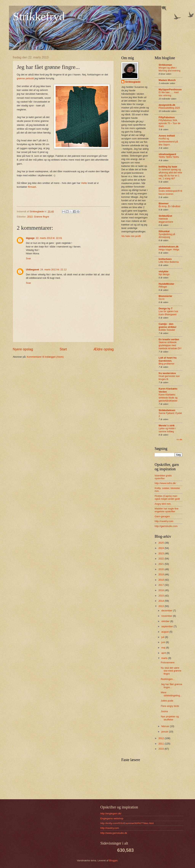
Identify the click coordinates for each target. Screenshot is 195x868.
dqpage (30, 238)
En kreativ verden (169, 339)
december (167, 611)
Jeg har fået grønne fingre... (171, 686)
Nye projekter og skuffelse (170, 718)
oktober (166, 621)
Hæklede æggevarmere (166, 220)
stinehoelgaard (167, 154)
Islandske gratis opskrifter (163, 477)
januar (165, 732)
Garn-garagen (162, 516)
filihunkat (164, 231)
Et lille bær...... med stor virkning (169, 94)
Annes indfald (167, 136)
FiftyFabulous (167, 117)
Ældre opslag (104, 349)
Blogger (113, 860)
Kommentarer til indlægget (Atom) (45, 357)
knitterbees (165, 259)
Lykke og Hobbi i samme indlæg (167, 430)
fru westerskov (167, 373)
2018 (161, 580)
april (164, 653)
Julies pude (167, 701)
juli (163, 637)
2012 (161, 738)
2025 (161, 543)
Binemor (164, 203)
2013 (30, 217)
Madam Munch (167, 80)
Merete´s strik (167, 426)
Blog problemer (167, 364)
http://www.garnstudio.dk (114, 833)
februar (165, 726)
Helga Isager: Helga (169, 250)
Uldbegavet (32, 270)
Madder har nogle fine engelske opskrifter (167, 510)
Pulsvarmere (168, 662)
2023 (161, 553)
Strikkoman (165, 65)
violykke (163, 271)
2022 (161, 559)
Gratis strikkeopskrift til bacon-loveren (170, 192)
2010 (161, 749)
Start (63, 349)
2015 (161, 596)
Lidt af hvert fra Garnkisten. (168, 359)
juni (164, 642)
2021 (161, 564)
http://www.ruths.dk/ (165, 483)
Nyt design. (164, 274)
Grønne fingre (41, 217)
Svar (28, 258)
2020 (161, 569)
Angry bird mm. (163, 504)
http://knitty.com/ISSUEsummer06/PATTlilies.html (127, 823)
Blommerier (165, 296)
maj (164, 648)
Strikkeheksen (167, 410)
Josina (164, 711)
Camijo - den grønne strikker (168, 325)
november (167, 616)
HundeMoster (166, 284)
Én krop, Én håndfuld (169, 206)
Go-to (162, 299)
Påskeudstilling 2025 (169, 108)
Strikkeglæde (133, 82)
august (165, 632)
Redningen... (168, 679)
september (167, 626)
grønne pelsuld (25, 78)
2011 (161, 744)
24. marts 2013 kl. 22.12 (53, 270)
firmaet (32, 187)
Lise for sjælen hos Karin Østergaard (168, 313)
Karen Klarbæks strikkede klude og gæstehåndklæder (168, 398)
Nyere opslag (23, 349)
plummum (165, 188)
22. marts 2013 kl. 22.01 (49, 238)
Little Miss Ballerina (169, 262)
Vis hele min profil (131, 236)
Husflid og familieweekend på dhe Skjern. (168, 142)
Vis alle (179, 439)
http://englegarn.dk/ (111, 813)
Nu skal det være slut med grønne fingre (171, 671)
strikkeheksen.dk (169, 247)
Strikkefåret (165, 216)
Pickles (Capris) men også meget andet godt (167, 497)
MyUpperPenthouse (170, 89)
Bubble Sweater (167, 330)
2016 (161, 590)
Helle (84, 183)
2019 (161, 574)
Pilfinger (163, 287)
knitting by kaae (168, 167)
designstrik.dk (167, 105)
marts (165, 658)
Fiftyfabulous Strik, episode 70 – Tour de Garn (169, 123)
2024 (161, 548)
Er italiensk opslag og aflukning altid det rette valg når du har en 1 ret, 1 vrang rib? (170, 174)
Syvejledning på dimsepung (167, 236)
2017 (161, 585)
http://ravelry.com (164, 521)
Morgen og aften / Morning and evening (169, 69)
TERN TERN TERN (169, 157)
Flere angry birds (170, 706)
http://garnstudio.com (166, 526)
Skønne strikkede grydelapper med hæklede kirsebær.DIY (170, 345)
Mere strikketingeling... (171, 694)
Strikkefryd (39, 16)
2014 (161, 601)
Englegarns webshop (112, 818)
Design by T (166, 308)
